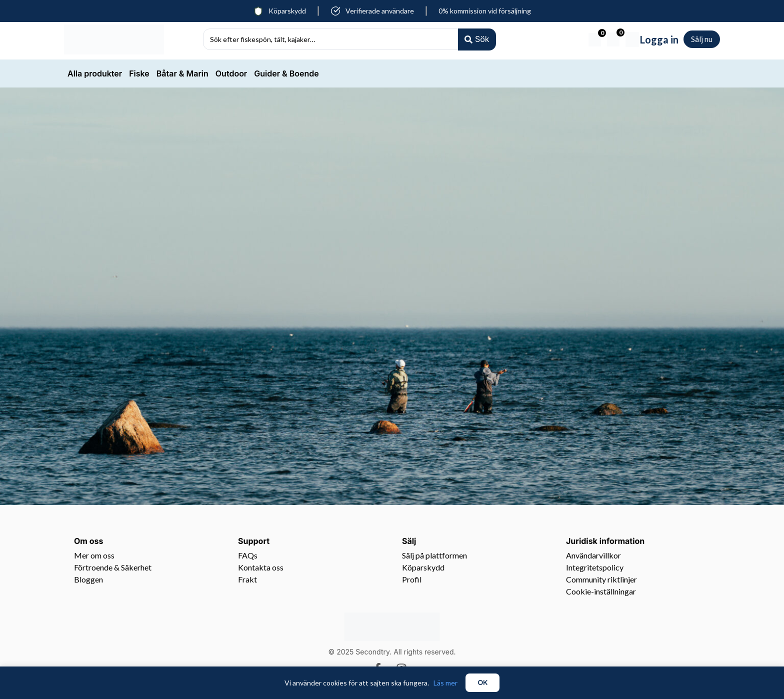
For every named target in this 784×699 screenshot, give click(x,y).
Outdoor (231, 73)
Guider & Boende (286, 73)
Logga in (659, 39)
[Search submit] (476, 39)
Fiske (139, 73)
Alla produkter (95, 73)
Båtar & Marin (182, 73)
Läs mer (445, 683)
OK (482, 682)
